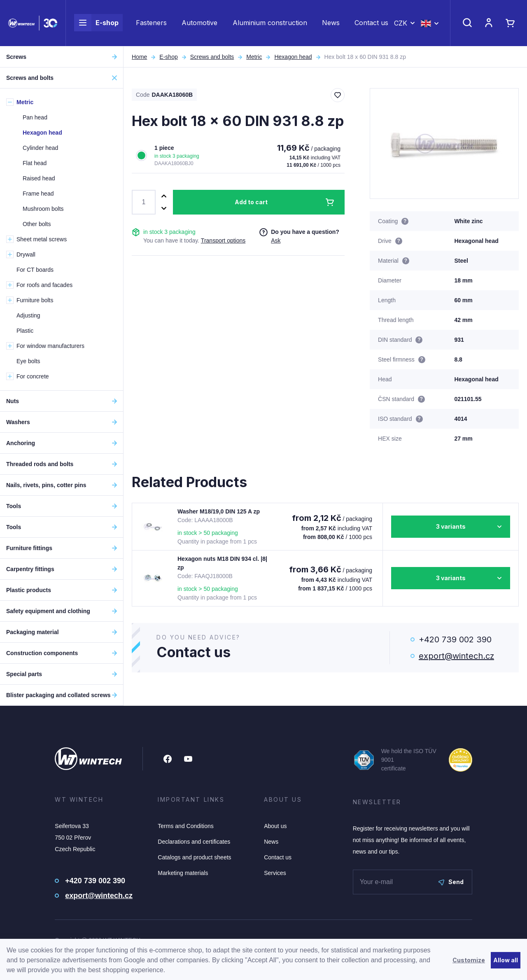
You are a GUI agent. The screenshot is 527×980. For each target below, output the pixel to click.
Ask (276, 240)
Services (275, 873)
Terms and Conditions (185, 826)
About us (275, 826)
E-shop (96, 23)
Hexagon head (293, 57)
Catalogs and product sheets (194, 857)
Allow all (506, 960)
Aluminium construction (270, 23)
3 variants (451, 526)
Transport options (223, 240)
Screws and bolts (212, 57)
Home (139, 57)
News (331, 23)
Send (451, 882)
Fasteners (151, 23)
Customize (469, 960)
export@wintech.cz (456, 656)
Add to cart (251, 202)
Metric (254, 57)
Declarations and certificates (194, 842)
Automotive (199, 23)
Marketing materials (183, 873)
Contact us (371, 23)
